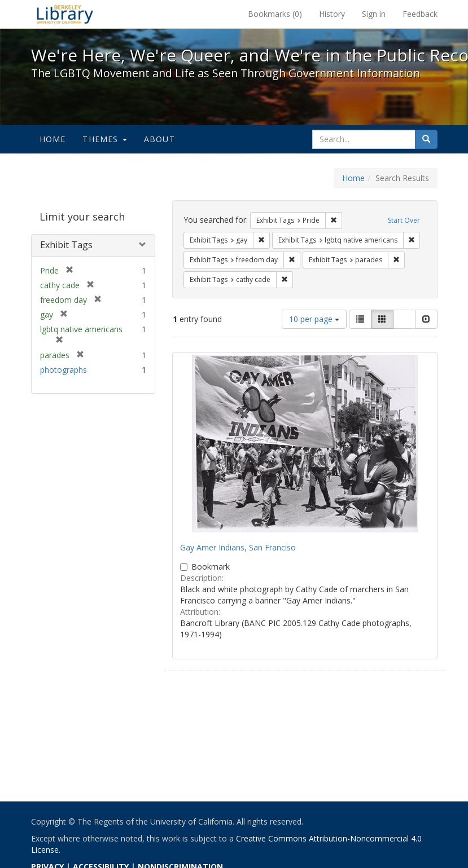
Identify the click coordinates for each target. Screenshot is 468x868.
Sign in (374, 14)
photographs (64, 370)
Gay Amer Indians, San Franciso (238, 547)
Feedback (420, 14)
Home (53, 139)
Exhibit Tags (66, 245)
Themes (104, 139)
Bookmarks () (275, 14)
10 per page (314, 319)
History (332, 14)
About (159, 139)
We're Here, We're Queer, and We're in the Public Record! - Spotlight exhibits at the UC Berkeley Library (65, 14)
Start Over (404, 220)
